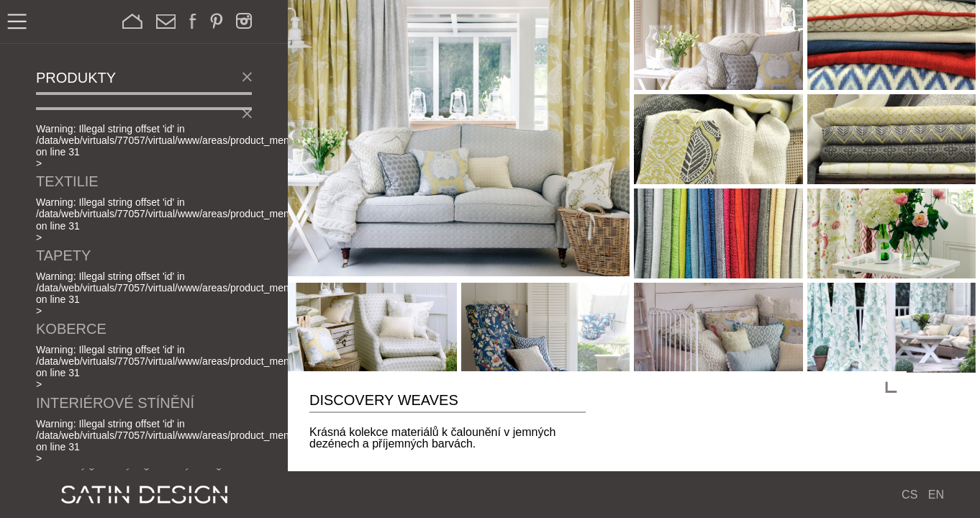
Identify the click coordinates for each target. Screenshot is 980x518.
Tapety (63, 255)
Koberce (71, 329)
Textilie (67, 181)
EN (936, 495)
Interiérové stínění (115, 403)
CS (909, 495)
